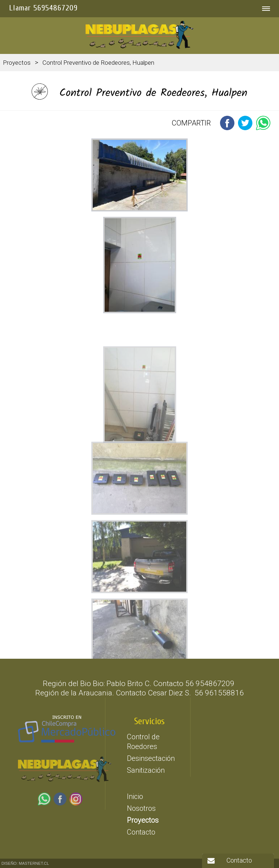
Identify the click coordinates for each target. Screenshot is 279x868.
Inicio (135, 796)
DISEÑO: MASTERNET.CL (25, 863)
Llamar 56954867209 (43, 8)
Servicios (149, 721)
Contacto (141, 832)
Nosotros (141, 808)
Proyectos (17, 63)
